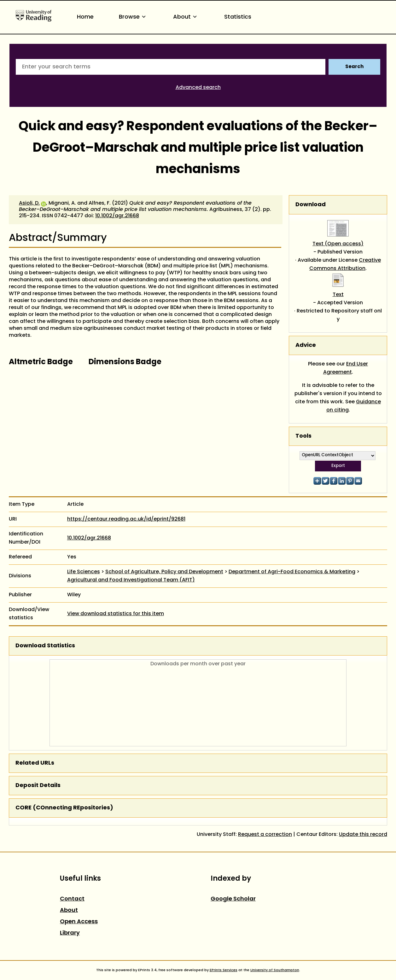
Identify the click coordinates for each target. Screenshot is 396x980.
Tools (303, 436)
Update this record (363, 835)
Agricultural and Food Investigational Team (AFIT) (131, 580)
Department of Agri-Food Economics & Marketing (292, 572)
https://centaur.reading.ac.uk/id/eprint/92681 (126, 519)
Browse (133, 17)
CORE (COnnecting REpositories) (64, 808)
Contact (72, 899)
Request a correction (265, 835)
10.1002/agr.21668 (117, 216)
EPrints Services (224, 970)
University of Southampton (275, 970)
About (186, 17)
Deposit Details (38, 786)
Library (70, 933)
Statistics (238, 17)
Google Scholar (233, 899)
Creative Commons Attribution (345, 265)
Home (85, 17)
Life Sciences (84, 572)
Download (311, 205)
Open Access (79, 922)
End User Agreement (346, 368)
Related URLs (35, 763)
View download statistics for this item (116, 614)
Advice (306, 345)
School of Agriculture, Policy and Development (164, 572)
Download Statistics (45, 646)
